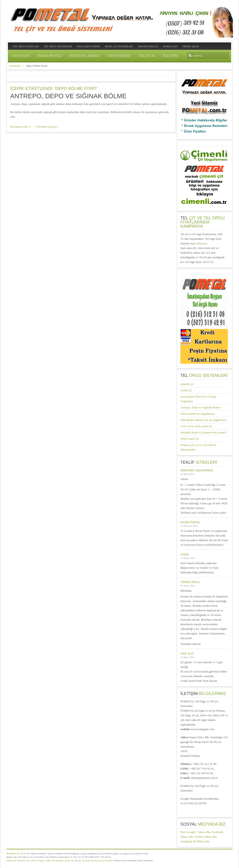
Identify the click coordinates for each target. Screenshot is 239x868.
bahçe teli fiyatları (16, 860)
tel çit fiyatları (106, 860)
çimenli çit (187, 384)
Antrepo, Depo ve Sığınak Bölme (68, 96)
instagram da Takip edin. (195, 841)
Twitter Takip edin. (206, 837)
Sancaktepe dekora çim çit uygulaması (204, 420)
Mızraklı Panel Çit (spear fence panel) (203, 432)
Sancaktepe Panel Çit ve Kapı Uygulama (198, 399)
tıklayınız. (202, 243)
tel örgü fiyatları (90, 860)
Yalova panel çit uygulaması (197, 414)
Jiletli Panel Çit (190, 439)
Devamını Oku (19, 127)
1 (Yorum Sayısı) (45, 127)
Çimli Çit (186, 390)
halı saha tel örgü (35, 860)
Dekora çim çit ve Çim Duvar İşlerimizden (198, 447)
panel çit (69, 860)
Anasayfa (15, 66)
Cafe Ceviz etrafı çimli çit (196, 426)
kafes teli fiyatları (55, 860)
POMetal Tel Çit (15, 853)
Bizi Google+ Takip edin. (196, 832)
